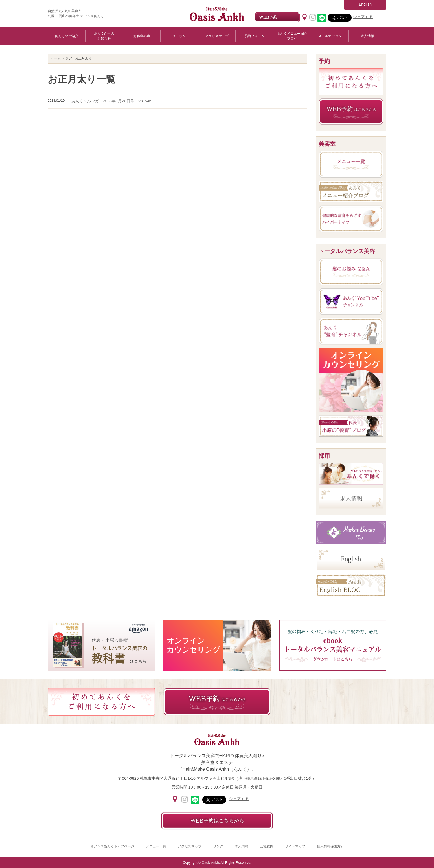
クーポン (179, 36)
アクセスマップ (217, 36)
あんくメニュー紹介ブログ (292, 36)
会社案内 (267, 846)
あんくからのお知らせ (104, 36)
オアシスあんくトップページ (112, 846)
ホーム (56, 58)
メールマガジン (330, 36)
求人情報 (367, 36)
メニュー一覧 (156, 846)
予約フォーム (254, 36)
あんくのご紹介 (67, 36)
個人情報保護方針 (330, 846)
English (365, 4)
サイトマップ (295, 846)
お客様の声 (142, 36)
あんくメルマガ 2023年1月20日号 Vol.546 (111, 101)
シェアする (363, 17)
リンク (218, 846)
